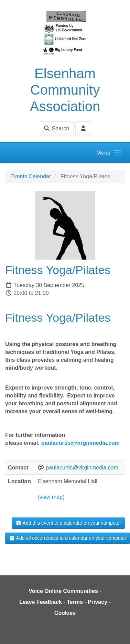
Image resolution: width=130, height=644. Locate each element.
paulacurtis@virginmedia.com (80, 443)
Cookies (65, 613)
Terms (75, 602)
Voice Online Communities (63, 591)
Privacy (97, 602)
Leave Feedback (41, 602)
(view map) (51, 497)
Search (56, 128)
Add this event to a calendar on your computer (68, 523)
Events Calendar (31, 176)
